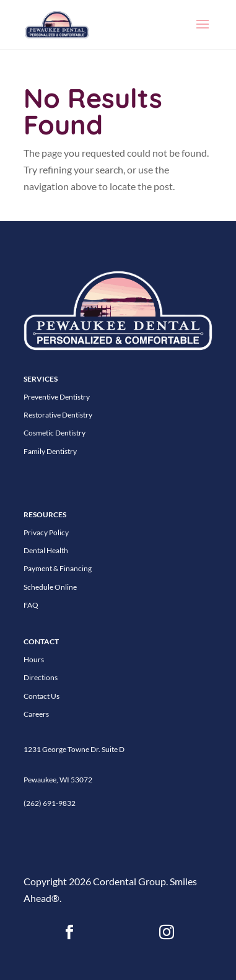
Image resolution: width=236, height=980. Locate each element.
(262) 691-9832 (50, 803)
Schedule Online (50, 587)
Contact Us (42, 696)
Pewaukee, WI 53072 (58, 780)
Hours (34, 659)
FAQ (31, 605)
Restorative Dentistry (58, 415)
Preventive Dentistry (57, 397)
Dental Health (46, 550)
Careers (36, 714)
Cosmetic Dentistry (55, 433)
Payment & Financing (58, 568)
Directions (41, 677)
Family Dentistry (50, 451)
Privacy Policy (46, 532)
